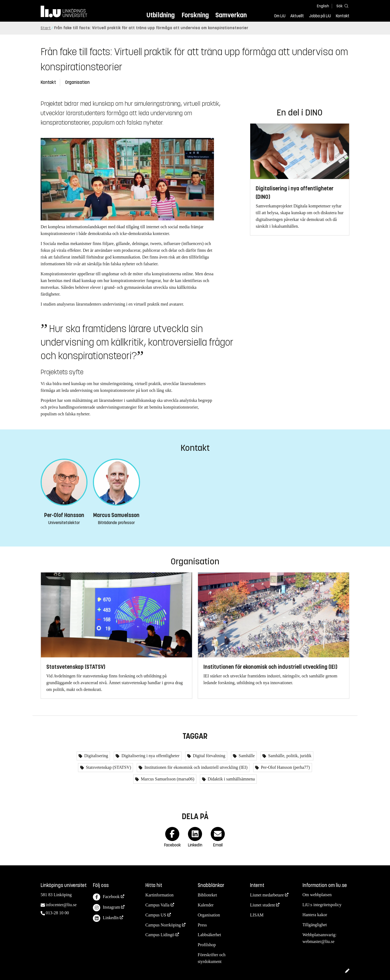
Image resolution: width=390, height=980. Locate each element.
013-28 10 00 (57, 913)
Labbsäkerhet (209, 935)
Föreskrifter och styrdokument (212, 958)
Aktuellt (297, 16)
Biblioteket (207, 895)
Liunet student (262, 905)
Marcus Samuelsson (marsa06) (167, 779)
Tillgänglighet (315, 925)
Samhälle (246, 756)
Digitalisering (96, 756)
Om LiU (280, 16)
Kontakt (343, 16)
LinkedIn (106, 918)
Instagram (106, 908)
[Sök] (341, 6)
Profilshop (207, 945)
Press (202, 925)
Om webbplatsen (317, 895)
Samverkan (231, 15)
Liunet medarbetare (267, 895)
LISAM (257, 915)
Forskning (195, 15)
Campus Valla (157, 905)
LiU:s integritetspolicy (322, 905)
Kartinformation (160, 895)
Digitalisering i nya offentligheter (150, 756)
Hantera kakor (315, 915)
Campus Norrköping (163, 925)
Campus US (156, 915)
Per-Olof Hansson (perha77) (285, 767)
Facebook (106, 897)
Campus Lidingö (160, 935)
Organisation (77, 82)
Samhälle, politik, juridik (289, 756)
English (323, 6)
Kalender (206, 905)
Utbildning (161, 15)
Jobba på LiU (320, 16)
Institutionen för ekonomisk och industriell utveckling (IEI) (195, 767)
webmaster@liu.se (318, 941)
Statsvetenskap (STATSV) (108, 767)
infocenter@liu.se (61, 905)
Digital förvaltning (209, 756)
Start (46, 28)
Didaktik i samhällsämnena (231, 779)
